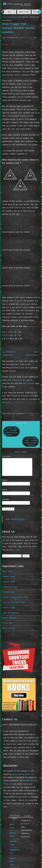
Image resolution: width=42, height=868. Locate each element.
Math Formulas (9, 628)
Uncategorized (32, 413)
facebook (30, 383)
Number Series (9, 576)
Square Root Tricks (13, 861)
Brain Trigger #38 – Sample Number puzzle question (18, 28)
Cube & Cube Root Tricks (14, 602)
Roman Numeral (9, 618)
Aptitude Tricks (9, 582)
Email (5, 490)
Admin (5, 44)
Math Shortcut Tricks (16, 380)
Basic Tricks (7, 571)
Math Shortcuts (12, 17)
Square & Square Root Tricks (15, 597)
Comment (7, 456)
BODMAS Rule (9, 592)
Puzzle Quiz (7, 623)
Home (4, 17)
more (18, 550)
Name (5, 480)
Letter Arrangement (10, 613)
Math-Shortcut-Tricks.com (24, 774)
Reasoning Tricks (10, 587)
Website (6, 499)
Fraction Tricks (9, 607)
